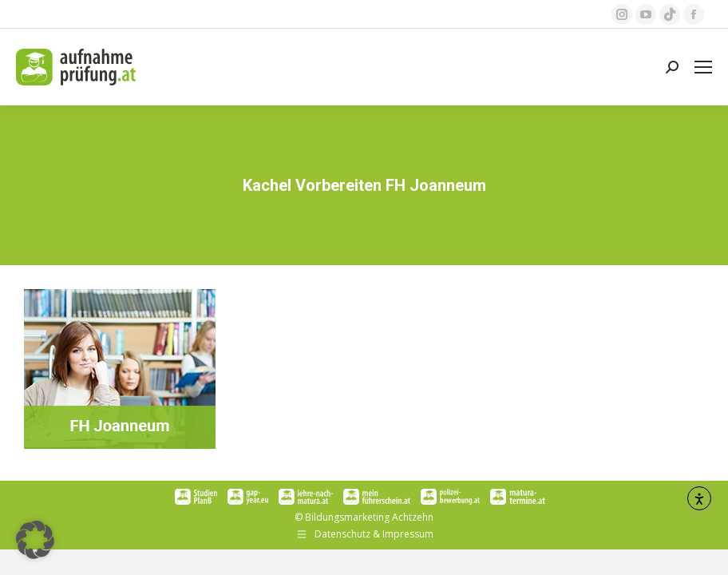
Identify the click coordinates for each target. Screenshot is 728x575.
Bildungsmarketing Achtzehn (369, 517)
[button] (35, 540)
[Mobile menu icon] (703, 67)
